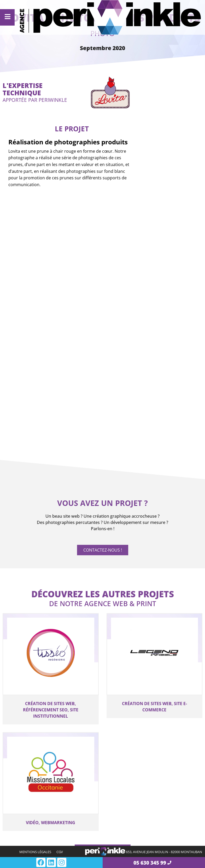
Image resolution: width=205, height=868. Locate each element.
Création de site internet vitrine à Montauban (40, 742)
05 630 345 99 (150, 863)
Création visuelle (32, 818)
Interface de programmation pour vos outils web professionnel (154, 789)
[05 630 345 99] (169, 863)
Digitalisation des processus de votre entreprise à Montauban (147, 742)
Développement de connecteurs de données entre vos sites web (146, 758)
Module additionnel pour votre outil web (151, 802)
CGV (60, 852)
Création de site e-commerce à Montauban (49, 755)
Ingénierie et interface (143, 725)
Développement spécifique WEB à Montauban (144, 773)
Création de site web (36, 725)
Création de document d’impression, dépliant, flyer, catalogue (43, 835)
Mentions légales (35, 852)
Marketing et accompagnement (136, 821)
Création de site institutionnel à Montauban (50, 781)
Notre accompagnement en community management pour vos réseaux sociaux (150, 841)
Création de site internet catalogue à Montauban (43, 768)
